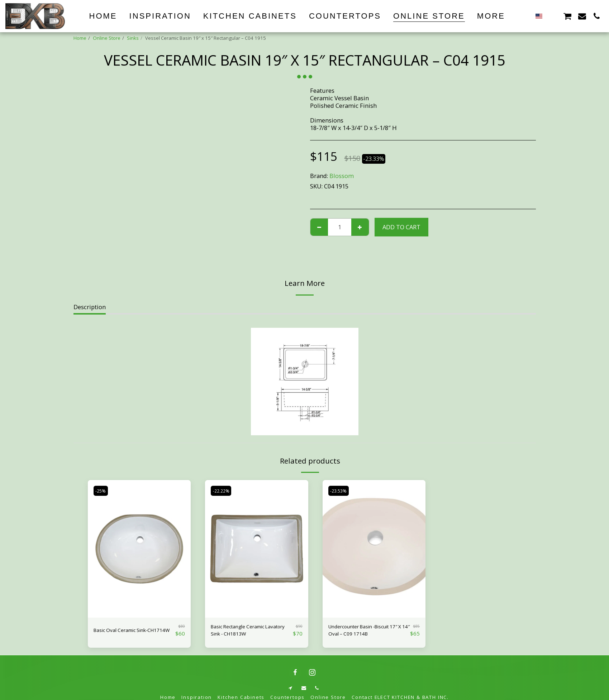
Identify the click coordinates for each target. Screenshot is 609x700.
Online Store (107, 38)
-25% (102, 490)
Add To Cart (401, 227)
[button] (553, 16)
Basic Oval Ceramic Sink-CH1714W (128, 632)
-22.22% (223, 490)
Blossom (342, 176)
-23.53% (340, 490)
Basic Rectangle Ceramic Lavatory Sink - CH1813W (245, 632)
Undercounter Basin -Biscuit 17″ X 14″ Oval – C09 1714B (368, 632)
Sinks (133, 38)
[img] (139, 549)
